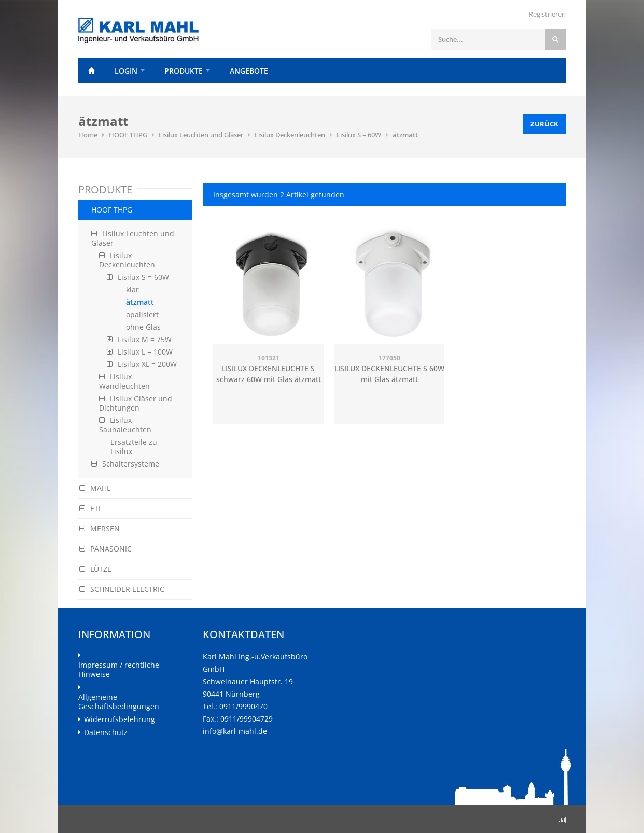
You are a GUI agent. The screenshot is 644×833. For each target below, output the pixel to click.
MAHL (95, 488)
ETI (90, 508)
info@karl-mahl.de (235, 731)
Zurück (544, 124)
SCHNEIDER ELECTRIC (122, 589)
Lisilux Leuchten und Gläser (201, 135)
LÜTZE (95, 569)
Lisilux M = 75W (139, 339)
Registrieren (547, 14)
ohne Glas (143, 327)
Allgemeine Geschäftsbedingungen (119, 702)
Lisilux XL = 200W (142, 364)
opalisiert (142, 314)
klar (132, 290)
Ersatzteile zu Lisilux (134, 447)
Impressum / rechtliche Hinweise (119, 670)
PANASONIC (106, 549)
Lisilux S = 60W (359, 135)
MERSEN (100, 528)
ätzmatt (405, 135)
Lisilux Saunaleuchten (125, 425)
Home (91, 70)
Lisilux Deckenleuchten (290, 135)
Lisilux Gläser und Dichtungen (136, 403)
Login (126, 71)
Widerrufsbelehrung (120, 719)
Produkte (184, 71)
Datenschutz (106, 732)
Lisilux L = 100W (140, 352)
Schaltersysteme (125, 464)
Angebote (249, 71)
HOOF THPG (128, 135)
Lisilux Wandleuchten (124, 381)
